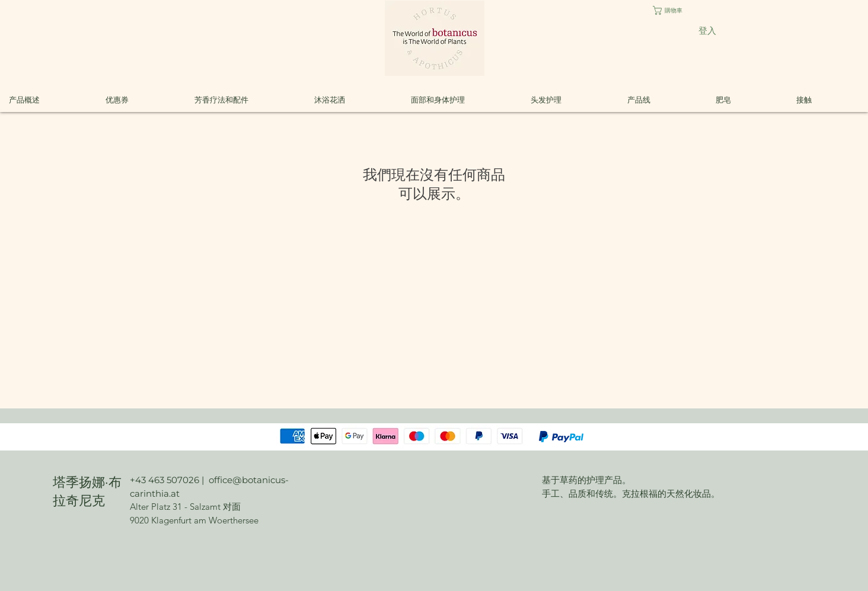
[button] (677, 10)
